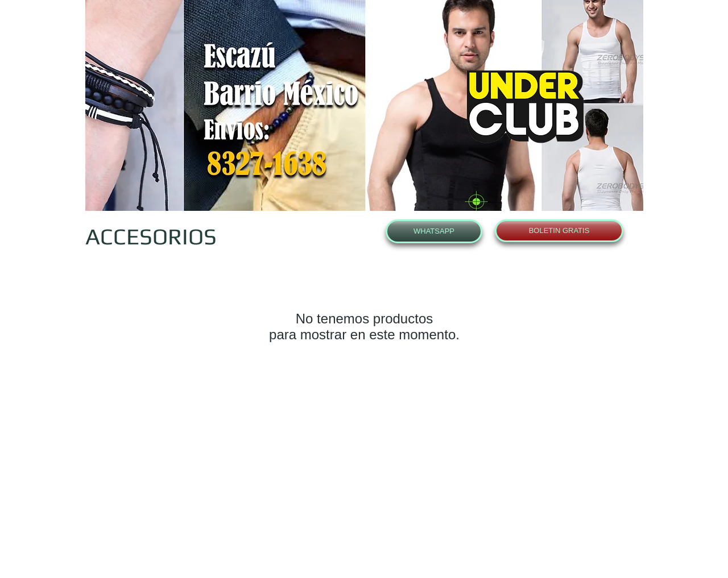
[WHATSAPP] (434, 231)
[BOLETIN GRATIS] (559, 231)
